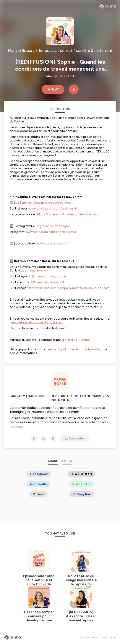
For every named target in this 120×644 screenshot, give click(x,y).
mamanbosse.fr (37, 270)
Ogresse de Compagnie (54, 226)
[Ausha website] (108, 6)
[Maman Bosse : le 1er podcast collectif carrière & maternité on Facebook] (34, 439)
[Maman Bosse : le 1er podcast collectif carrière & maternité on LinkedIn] (53, 439)
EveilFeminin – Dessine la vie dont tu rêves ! (43, 203)
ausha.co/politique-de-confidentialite (74, 349)
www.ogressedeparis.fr (53, 243)
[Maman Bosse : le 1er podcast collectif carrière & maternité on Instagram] (44, 439)
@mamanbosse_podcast (50, 276)
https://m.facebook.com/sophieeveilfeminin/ (68, 214)
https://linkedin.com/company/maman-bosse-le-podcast (69, 288)
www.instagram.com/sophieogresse (51, 232)
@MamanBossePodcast (48, 282)
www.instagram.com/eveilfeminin (54, 209)
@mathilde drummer (76, 340)
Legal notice (109, 638)
